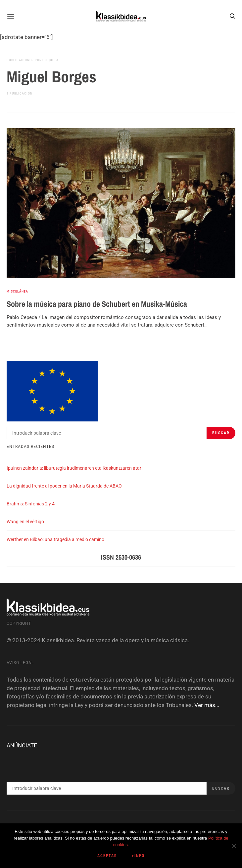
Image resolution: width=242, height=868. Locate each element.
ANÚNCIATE (22, 745)
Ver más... (207, 705)
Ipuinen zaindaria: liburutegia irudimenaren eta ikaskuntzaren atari (74, 468)
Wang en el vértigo (25, 522)
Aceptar (107, 856)
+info (138, 856)
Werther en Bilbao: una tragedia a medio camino (55, 539)
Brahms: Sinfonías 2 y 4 (31, 504)
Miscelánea (17, 291)
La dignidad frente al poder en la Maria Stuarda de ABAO (64, 486)
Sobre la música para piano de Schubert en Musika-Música (97, 304)
